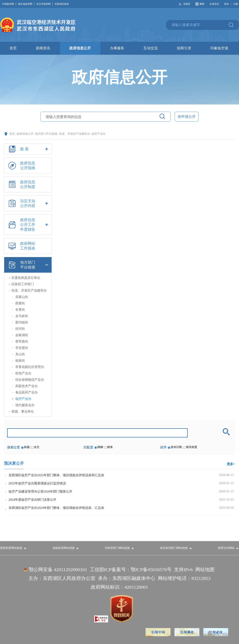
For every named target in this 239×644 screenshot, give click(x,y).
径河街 (20, 329)
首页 (12, 134)
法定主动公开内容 (28, 203)
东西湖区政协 (62, 4)
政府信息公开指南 (21, 166)
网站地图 (205, 570)
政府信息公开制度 (21, 184)
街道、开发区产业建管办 (74, 134)
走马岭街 (22, 316)
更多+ (231, 464)
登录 (226, 4)
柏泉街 (20, 361)
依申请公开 (187, 117)
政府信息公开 (25, 134)
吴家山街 (22, 297)
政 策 (28, 149)
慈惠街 (20, 303)
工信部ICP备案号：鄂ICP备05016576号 (131, 570)
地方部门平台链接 (46, 134)
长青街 (20, 310)
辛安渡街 (22, 348)
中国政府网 (9, 4)
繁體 (202, 4)
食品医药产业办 (26, 392)
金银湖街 (22, 335)
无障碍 (187, 4)
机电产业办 (23, 373)
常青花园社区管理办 (30, 367)
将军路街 (22, 341)
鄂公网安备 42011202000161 (58, 570)
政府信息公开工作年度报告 (28, 225)
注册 (236, 4)
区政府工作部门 (23, 284)
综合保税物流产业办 (30, 380)
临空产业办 (99, 134)
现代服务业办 (25, 405)
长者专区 (214, 4)
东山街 (20, 354)
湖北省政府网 (26, 4)
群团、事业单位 (23, 411)
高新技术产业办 (26, 386)
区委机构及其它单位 (26, 278)
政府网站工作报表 (21, 246)
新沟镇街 (22, 322)
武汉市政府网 (44, 4)
